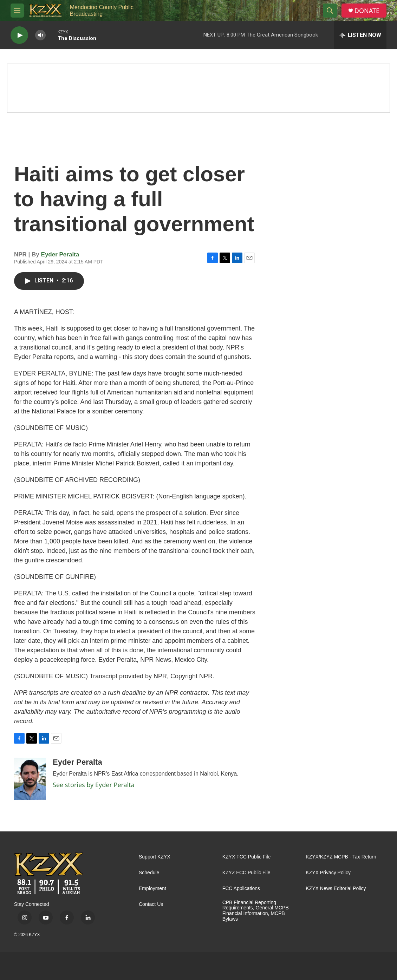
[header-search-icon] (330, 11)
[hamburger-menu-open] (17, 11)
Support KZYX (155, 857)
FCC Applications (241, 888)
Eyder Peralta (60, 254)
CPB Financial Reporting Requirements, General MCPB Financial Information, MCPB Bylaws (256, 911)
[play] (19, 35)
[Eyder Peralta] (30, 779)
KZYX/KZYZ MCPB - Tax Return (341, 857)
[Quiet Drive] (198, 88)
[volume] (40, 35)
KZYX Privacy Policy (328, 873)
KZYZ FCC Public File (246, 873)
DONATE (367, 11)
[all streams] (360, 35)
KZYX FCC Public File (247, 857)
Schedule (149, 873)
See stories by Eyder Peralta (94, 785)
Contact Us (151, 904)
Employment (152, 888)
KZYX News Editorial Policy (336, 888)
